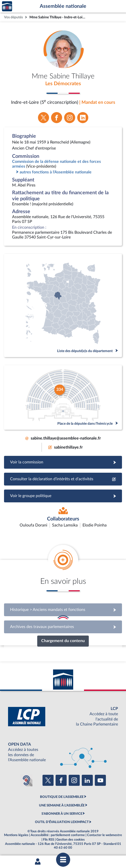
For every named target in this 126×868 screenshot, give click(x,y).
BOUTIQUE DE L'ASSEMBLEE (62, 797)
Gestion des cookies (71, 840)
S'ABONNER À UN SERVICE (62, 814)
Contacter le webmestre (104, 835)
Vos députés (13, 17)
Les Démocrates (63, 84)
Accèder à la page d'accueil (7, 6)
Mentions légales (16, 835)
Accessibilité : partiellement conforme (58, 835)
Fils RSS (49, 840)
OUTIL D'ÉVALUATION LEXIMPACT (62, 822)
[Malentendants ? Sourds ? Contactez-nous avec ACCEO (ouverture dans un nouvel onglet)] (26, 780)
